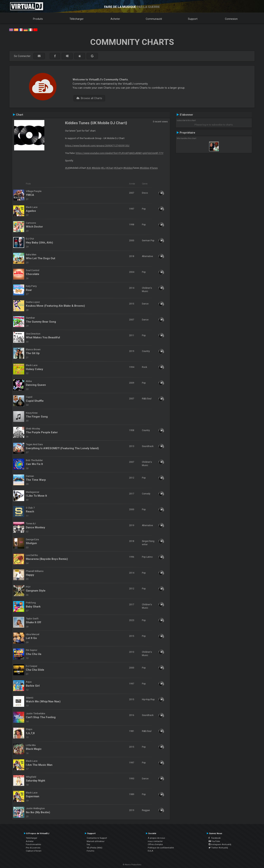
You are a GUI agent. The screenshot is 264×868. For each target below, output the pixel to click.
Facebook (215, 838)
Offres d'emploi (155, 844)
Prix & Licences (33, 848)
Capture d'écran (34, 851)
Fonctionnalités (33, 844)
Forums (90, 851)
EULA (151, 851)
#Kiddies (128, 168)
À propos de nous (156, 838)
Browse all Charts (89, 98)
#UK (67, 168)
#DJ (103, 168)
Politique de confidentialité (161, 848)
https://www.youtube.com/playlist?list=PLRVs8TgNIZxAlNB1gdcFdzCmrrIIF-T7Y (120, 153)
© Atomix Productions (132, 865)
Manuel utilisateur (96, 841)
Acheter (115, 19)
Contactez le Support (97, 838)
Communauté (154, 19)
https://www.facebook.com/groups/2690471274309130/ (97, 145)
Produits (38, 19)
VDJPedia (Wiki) (95, 848)
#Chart (110, 168)
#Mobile (96, 168)
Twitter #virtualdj (218, 848)
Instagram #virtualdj (220, 844)
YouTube (214, 841)
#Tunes (154, 168)
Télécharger (77, 19)
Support (193, 19)
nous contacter (155, 841)
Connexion (231, 19)
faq (88, 844)
